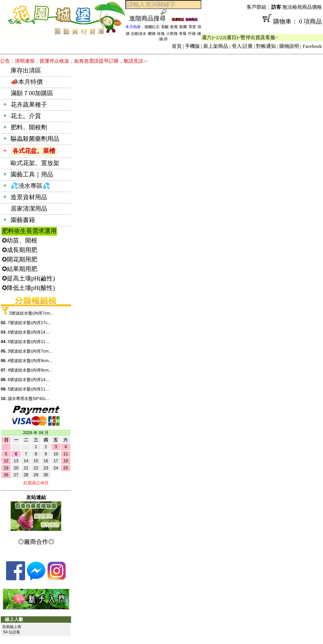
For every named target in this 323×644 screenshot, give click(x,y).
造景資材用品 (29, 197)
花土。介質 (26, 116)
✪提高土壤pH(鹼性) (28, 278)
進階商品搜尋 (150, 18)
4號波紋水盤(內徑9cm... (30, 361)
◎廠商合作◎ (36, 542)
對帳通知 (266, 46)
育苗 (192, 27)
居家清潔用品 (29, 209)
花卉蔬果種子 (29, 105)
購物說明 (289, 46)
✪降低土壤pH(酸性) (28, 288)
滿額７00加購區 (32, 93)
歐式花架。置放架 (35, 163)
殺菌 (183, 27)
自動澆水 (139, 34)
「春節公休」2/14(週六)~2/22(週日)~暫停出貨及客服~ (225, 37)
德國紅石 (152, 27)
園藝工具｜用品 (32, 174)
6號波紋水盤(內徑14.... (29, 332)
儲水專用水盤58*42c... (28, 398)
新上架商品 (216, 46)
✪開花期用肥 (20, 259)
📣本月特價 (27, 82)
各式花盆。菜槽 (34, 151)
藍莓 (174, 27)
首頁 (177, 46)
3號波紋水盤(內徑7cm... (31, 313)
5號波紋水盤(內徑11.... (29, 342)
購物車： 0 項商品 (262, 24)
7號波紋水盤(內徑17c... (29, 323)
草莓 (183, 34)
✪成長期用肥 (20, 250)
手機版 (192, 46)
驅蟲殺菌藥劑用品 (35, 139)
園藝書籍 (23, 220)
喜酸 (165, 27)
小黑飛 (172, 34)
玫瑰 (161, 34)
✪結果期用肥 (20, 269)
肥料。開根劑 (29, 127)
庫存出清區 (26, 70)
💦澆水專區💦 (30, 186)
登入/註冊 (242, 46)
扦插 (192, 34)
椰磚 (152, 34)
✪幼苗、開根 (20, 240)
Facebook (312, 46)
